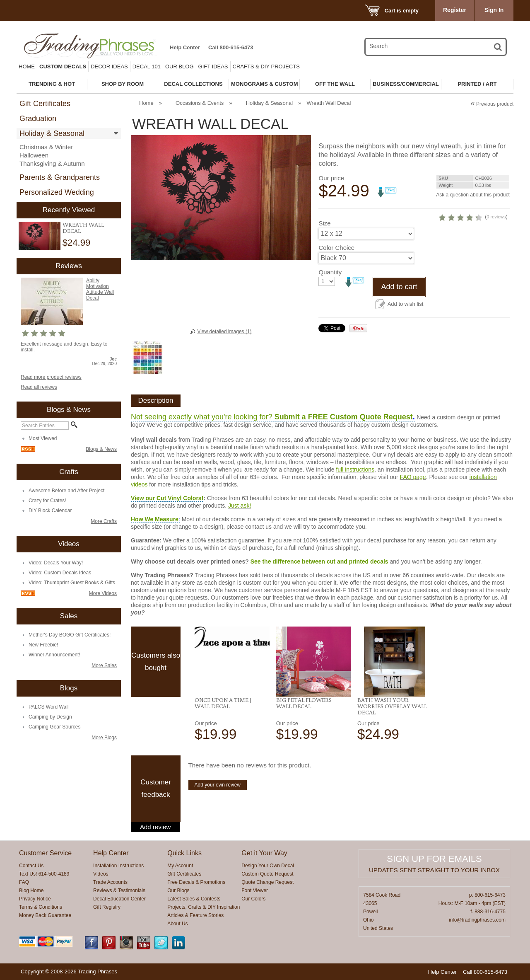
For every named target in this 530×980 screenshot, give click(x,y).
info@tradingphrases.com (477, 920)
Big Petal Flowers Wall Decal (304, 703)
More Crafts (104, 521)
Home (27, 67)
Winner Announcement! (54, 655)
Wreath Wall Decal (83, 228)
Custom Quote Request (267, 874)
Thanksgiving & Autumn (52, 163)
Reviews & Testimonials (119, 890)
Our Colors (253, 899)
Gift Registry (107, 907)
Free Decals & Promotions (196, 882)
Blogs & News (101, 449)
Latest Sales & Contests (194, 899)
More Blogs (104, 738)
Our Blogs (178, 890)
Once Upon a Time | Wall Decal (223, 703)
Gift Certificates (45, 104)
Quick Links (184, 853)
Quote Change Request (267, 882)
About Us (177, 924)
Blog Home (31, 890)
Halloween (34, 155)
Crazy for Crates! (47, 501)
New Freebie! (43, 645)
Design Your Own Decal (268, 866)
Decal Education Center (119, 899)
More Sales (104, 665)
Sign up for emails (434, 859)
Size (324, 246)
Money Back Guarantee (45, 915)
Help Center (185, 47)
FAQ (24, 882)
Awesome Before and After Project (66, 491)
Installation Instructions (118, 866)
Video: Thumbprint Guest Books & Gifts (72, 583)
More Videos (103, 593)
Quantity (330, 294)
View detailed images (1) (224, 332)
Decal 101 (147, 67)
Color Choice (336, 270)
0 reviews (458, 239)
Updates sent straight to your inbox (434, 870)
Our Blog (179, 67)
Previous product (492, 104)
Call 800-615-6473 (231, 47)
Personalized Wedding (57, 192)
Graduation (38, 119)
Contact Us (31, 866)
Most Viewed (43, 438)
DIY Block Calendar (50, 511)
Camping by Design (50, 717)
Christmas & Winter (46, 147)
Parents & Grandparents (60, 177)
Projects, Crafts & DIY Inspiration (204, 907)
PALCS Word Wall (48, 707)
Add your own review (218, 785)
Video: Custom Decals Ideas (60, 573)
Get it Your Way (264, 853)
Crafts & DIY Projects (266, 67)
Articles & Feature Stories (195, 915)
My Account (180, 866)
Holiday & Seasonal (52, 133)
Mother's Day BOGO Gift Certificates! (70, 635)
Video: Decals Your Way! (56, 563)
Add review (155, 827)
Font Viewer (255, 890)
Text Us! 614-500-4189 (44, 874)
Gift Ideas (213, 67)
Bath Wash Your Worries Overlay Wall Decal (392, 706)
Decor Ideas (109, 67)
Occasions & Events (200, 103)
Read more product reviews (51, 377)
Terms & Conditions (41, 907)
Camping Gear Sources (54, 727)
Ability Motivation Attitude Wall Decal (100, 289)
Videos (101, 874)
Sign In (494, 10)
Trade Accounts (110, 882)
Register (455, 10)
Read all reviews (39, 387)
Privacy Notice (35, 899)
